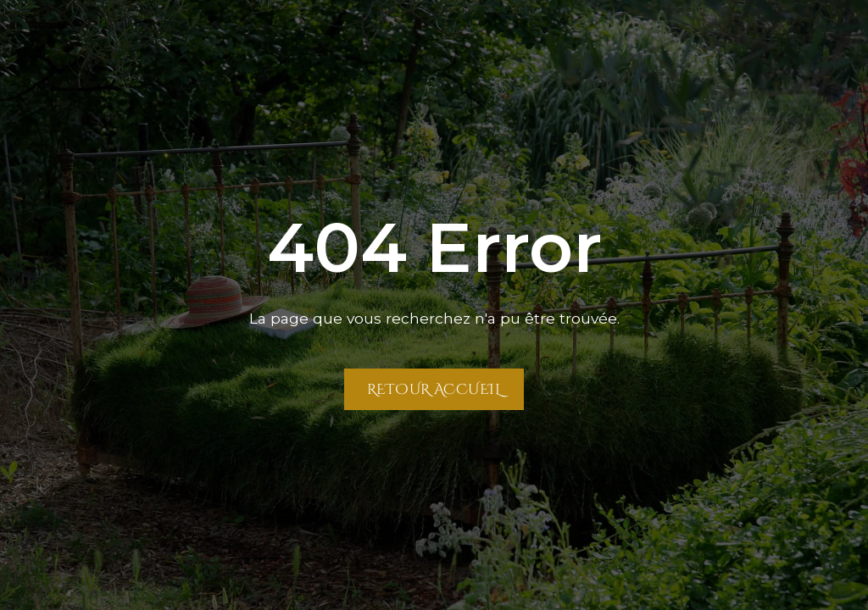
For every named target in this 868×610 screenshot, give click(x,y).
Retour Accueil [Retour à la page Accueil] (434, 389)
